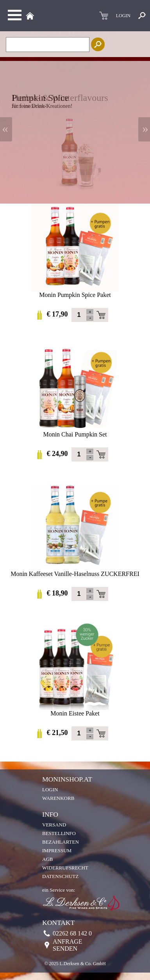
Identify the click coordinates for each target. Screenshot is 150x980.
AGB (47, 859)
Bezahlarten (61, 842)
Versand (54, 825)
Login (50, 790)
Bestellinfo (59, 833)
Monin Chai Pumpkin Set (75, 432)
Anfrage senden (68, 945)
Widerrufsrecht (65, 868)
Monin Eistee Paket (75, 711)
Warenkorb (58, 798)
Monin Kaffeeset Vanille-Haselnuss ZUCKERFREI (75, 571)
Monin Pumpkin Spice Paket (75, 292)
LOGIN (123, 16)
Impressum (57, 850)
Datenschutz (60, 876)
